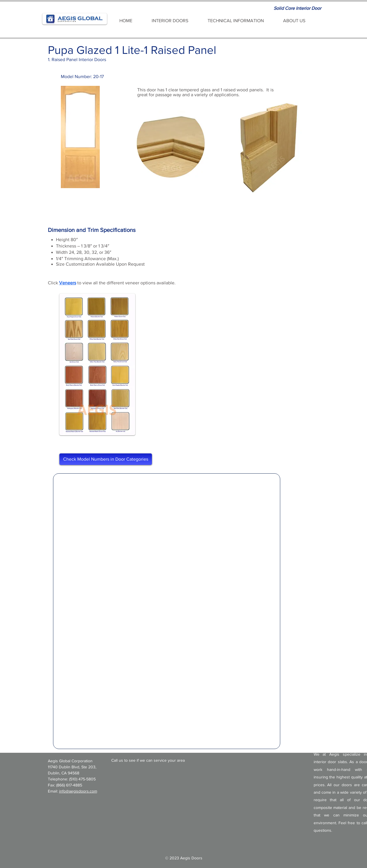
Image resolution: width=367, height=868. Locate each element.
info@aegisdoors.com (78, 791)
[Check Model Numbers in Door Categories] (106, 459)
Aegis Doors (191, 858)
